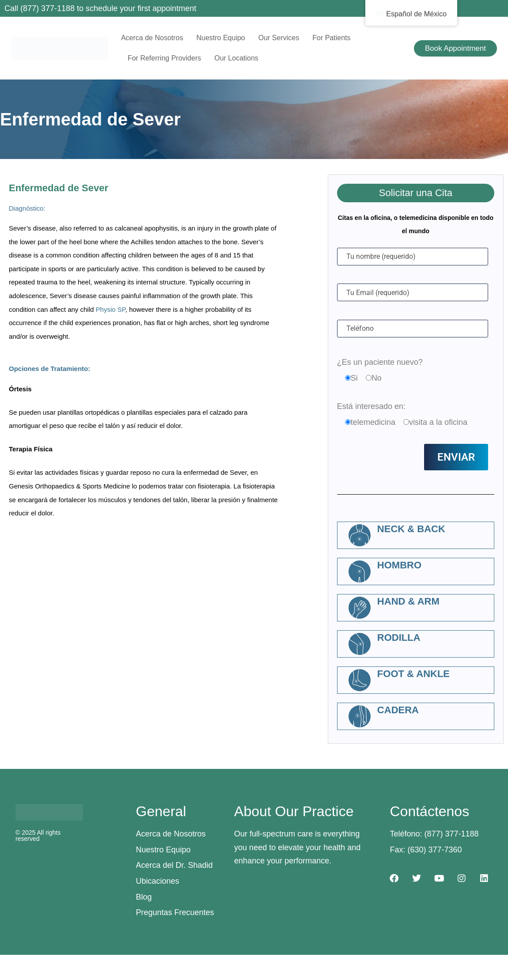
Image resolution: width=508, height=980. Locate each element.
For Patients (331, 38)
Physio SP (111, 309)
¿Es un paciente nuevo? (380, 362)
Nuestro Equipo (220, 38)
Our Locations (236, 58)
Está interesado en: (371, 406)
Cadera (398, 710)
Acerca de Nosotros (152, 38)
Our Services (279, 38)
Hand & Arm (408, 601)
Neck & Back (411, 529)
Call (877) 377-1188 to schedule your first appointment (100, 8)
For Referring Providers (164, 58)
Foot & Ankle (413, 674)
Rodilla (399, 638)
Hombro (399, 565)
